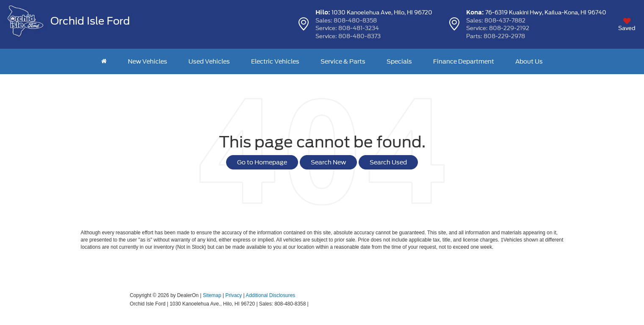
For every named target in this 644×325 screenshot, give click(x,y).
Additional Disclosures (270, 295)
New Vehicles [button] (148, 61)
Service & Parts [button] (343, 61)
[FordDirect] (102, 303)
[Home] (104, 61)
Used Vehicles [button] (209, 61)
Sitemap (212, 295)
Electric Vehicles (275, 61)
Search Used (388, 162)
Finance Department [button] (464, 61)
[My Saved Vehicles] (627, 24)
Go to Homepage (262, 162)
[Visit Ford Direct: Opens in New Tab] (312, 304)
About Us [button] (529, 61)
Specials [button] (399, 61)
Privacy (234, 295)
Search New (328, 162)
